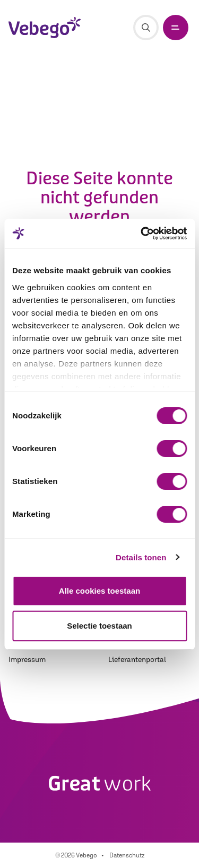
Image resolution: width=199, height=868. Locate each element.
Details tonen (141, 557)
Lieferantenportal (137, 659)
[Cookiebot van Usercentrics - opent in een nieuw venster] (142, 234)
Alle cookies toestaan (99, 591)
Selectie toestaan (99, 626)
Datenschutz (127, 855)
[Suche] (146, 28)
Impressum (27, 659)
